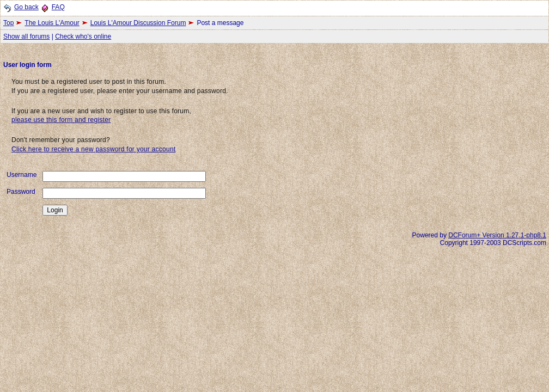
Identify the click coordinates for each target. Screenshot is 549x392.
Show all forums (26, 36)
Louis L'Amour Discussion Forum (138, 23)
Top (8, 23)
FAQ (58, 7)
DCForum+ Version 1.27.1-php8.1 (497, 235)
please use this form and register (61, 120)
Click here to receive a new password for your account (93, 149)
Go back (26, 7)
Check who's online (83, 36)
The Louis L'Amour (52, 23)
